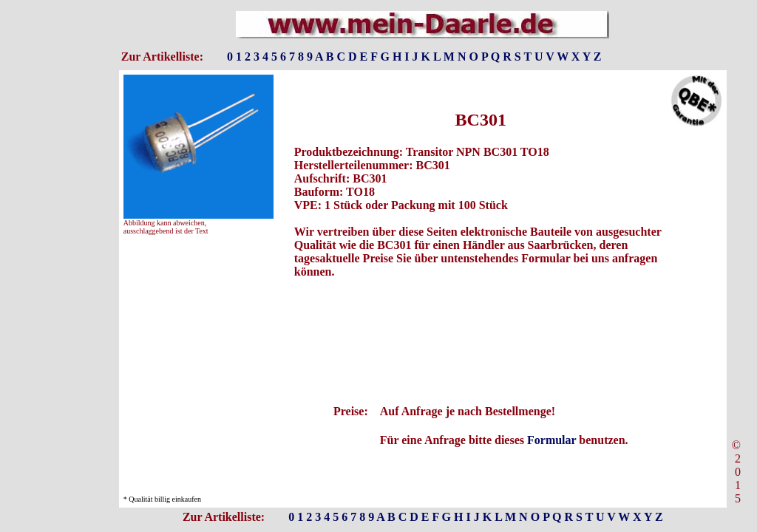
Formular (551, 440)
